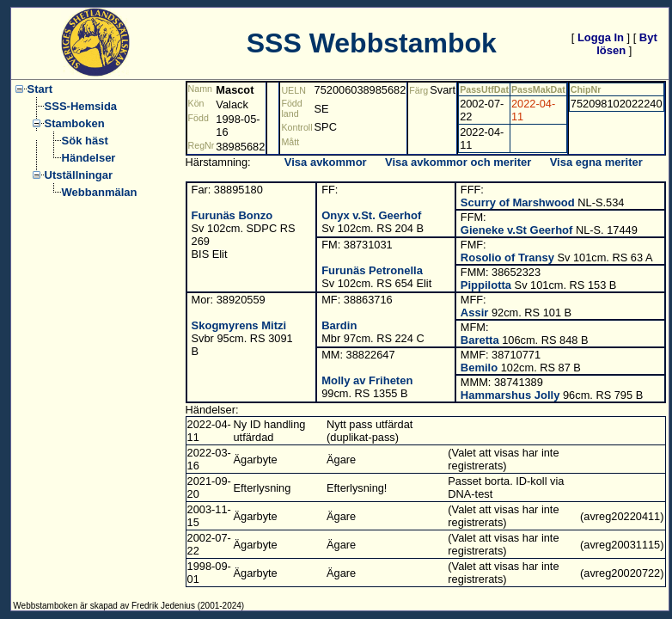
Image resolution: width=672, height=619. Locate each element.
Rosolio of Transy (507, 257)
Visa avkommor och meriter (458, 162)
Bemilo (479, 368)
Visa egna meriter (596, 162)
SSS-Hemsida (81, 106)
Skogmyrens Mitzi (239, 325)
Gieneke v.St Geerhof (517, 230)
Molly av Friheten (367, 380)
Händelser (89, 158)
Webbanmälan (100, 192)
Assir (475, 313)
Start (40, 89)
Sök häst (85, 141)
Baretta (480, 340)
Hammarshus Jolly (510, 395)
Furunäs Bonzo (232, 215)
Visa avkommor (326, 162)
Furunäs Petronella (372, 270)
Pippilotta (486, 285)
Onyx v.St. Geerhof (371, 215)
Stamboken (75, 123)
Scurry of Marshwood (518, 202)
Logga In (601, 37)
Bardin (339, 325)
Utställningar (79, 175)
